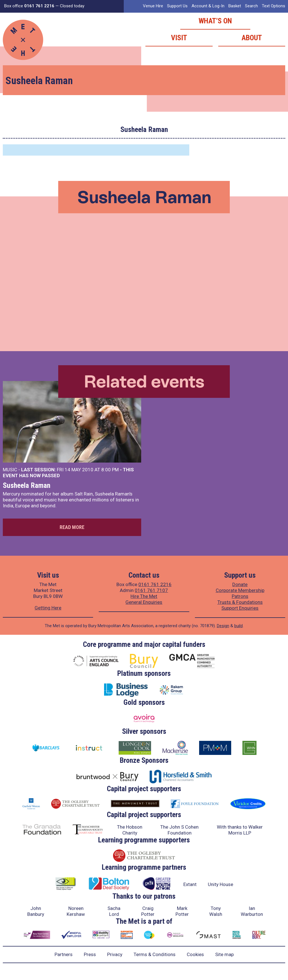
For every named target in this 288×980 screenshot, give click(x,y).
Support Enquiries (240, 608)
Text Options (274, 6)
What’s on (215, 21)
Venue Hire (153, 6)
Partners (64, 954)
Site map (224, 954)
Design (223, 626)
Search (251, 6)
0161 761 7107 (151, 590)
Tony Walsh (216, 911)
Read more (72, 527)
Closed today (72, 6)
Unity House (220, 884)
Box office (29, 6)
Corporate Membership (240, 590)
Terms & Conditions (155, 954)
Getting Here (48, 608)
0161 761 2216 (155, 584)
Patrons (240, 596)
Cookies (195, 954)
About (252, 38)
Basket (235, 6)
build (238, 626)
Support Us (177, 6)
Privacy (115, 954)
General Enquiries (144, 602)
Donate (240, 584)
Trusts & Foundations (240, 602)
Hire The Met (144, 596)
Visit (179, 38)
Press (90, 954)
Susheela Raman (27, 485)
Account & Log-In (208, 6)
